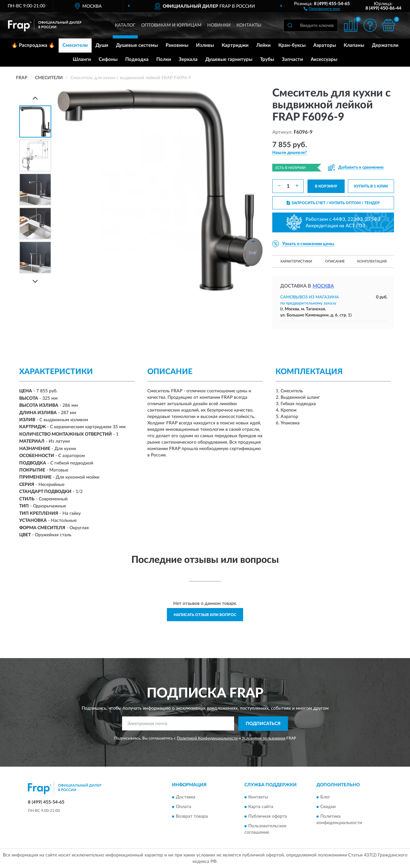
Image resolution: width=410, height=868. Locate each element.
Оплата (184, 807)
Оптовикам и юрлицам (171, 25)
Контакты (249, 25)
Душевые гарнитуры (229, 59)
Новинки (219, 25)
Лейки (263, 45)
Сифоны (108, 59)
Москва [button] (323, 286)
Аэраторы (325, 45)
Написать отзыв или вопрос (205, 615)
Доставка (186, 797)
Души (102, 45)
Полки (164, 59)
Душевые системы (137, 45)
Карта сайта (261, 807)
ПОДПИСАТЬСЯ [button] (263, 724)
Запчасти (292, 59)
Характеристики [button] (296, 261)
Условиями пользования (264, 738)
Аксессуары (324, 59)
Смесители (75, 45)
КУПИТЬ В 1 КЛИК (371, 186)
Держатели (385, 45)
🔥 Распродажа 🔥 (33, 45)
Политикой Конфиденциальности (207, 738)
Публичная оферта (268, 817)
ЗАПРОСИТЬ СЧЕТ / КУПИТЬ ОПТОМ (333, 203)
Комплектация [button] (372, 261)
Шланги (82, 59)
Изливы (205, 45)
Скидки (328, 807)
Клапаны (354, 45)
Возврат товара (192, 817)
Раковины (177, 45)
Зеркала (188, 59)
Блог (325, 797)
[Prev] (35, 98)
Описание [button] (335, 261)
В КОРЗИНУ (326, 186)
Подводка (137, 59)
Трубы (267, 59)
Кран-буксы (292, 45)
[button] (322, 8)
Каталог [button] (125, 25)
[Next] (35, 281)
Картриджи (235, 45)
